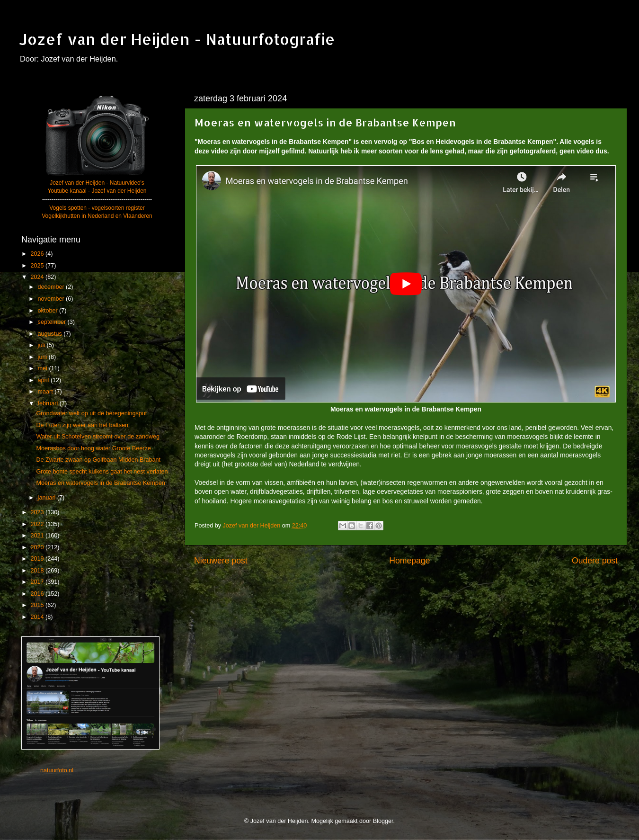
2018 (38, 571)
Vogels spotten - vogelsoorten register (97, 208)
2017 (38, 582)
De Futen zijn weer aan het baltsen (82, 425)
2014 (38, 617)
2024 (38, 277)
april (44, 380)
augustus (51, 334)
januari (48, 498)
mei (44, 368)
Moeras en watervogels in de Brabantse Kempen (100, 483)
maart (46, 392)
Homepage (409, 561)
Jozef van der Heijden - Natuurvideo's (97, 183)
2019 (38, 559)
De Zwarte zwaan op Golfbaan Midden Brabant (98, 460)
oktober (49, 311)
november (52, 299)
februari (49, 403)
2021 (38, 536)
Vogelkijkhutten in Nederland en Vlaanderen (97, 216)
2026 (38, 254)
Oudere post (595, 561)
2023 (38, 512)
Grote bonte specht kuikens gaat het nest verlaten (102, 472)
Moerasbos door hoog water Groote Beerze (93, 448)
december (52, 287)
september (53, 322)
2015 (38, 605)
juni (43, 357)
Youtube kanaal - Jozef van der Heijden (97, 191)
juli (42, 345)
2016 (38, 594)
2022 (38, 524)
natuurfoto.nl (57, 770)
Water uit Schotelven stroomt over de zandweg (98, 437)
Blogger (383, 821)
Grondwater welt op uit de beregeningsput (91, 413)
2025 (38, 266)
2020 (38, 547)
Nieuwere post (221, 561)
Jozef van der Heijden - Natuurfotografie (177, 39)
